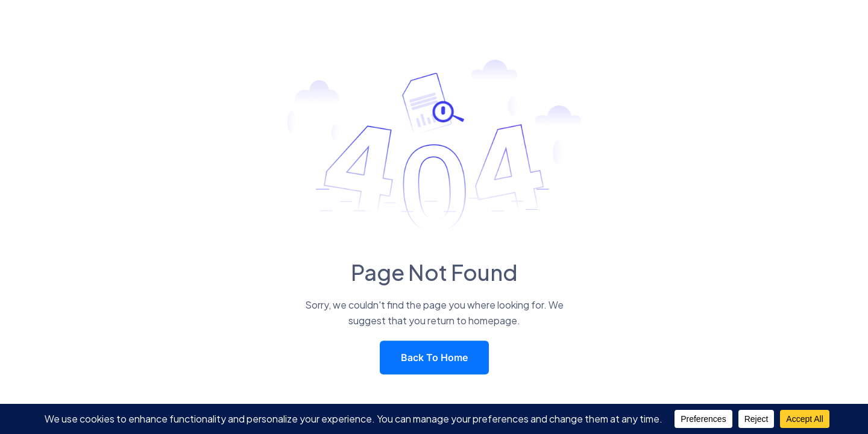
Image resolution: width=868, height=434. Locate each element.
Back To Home (434, 357)
